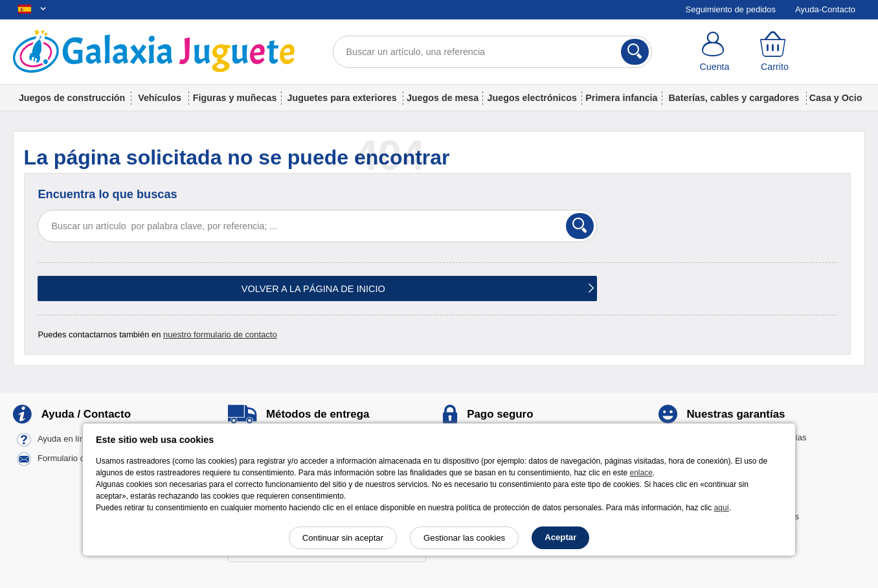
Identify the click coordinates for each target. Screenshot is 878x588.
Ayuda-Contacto (825, 9)
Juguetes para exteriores (342, 98)
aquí (722, 508)
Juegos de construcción (72, 98)
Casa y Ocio (836, 98)
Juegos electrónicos (532, 98)
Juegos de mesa (443, 98)
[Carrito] (775, 52)
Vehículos (160, 98)
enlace (641, 473)
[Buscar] (635, 52)
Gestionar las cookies (464, 538)
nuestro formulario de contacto (220, 334)
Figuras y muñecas (235, 98)
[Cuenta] (715, 52)
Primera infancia (621, 98)
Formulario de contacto (81, 459)
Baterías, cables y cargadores (734, 98)
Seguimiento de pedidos (731, 9)
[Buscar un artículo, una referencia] (493, 52)
